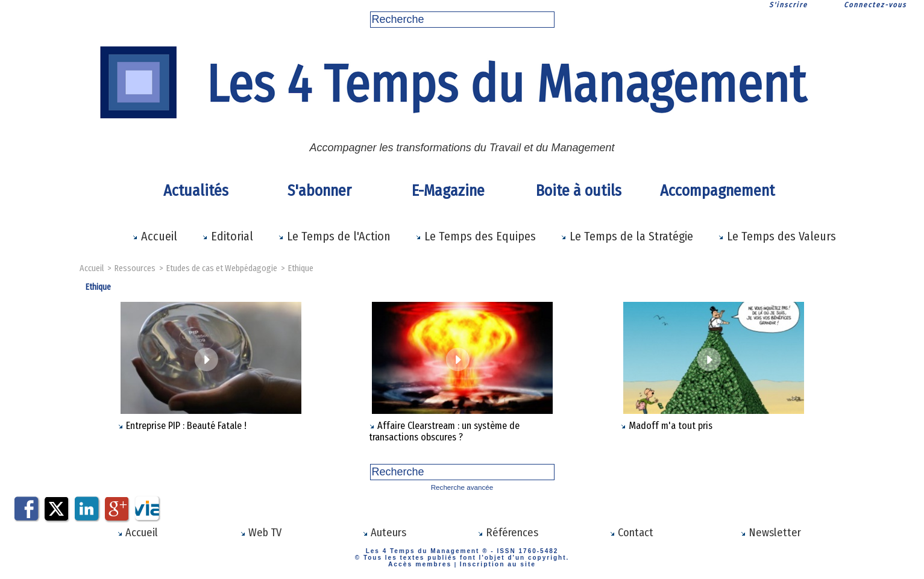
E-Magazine (448, 191)
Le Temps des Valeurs (777, 236)
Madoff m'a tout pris (671, 426)
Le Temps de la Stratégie (627, 236)
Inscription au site (495, 562)
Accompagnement (715, 191)
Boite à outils (579, 191)
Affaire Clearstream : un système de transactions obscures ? (444, 431)
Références (508, 531)
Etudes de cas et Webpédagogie (220, 268)
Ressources (135, 268)
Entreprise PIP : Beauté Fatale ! (186, 426)
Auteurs (384, 531)
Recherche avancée (462, 487)
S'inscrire (788, 5)
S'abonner (319, 191)
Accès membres (423, 562)
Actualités (196, 191)
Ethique (298, 268)
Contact (632, 531)
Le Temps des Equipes (476, 236)
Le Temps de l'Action (334, 236)
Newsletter (771, 531)
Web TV (261, 531)
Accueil (155, 236)
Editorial (228, 236)
